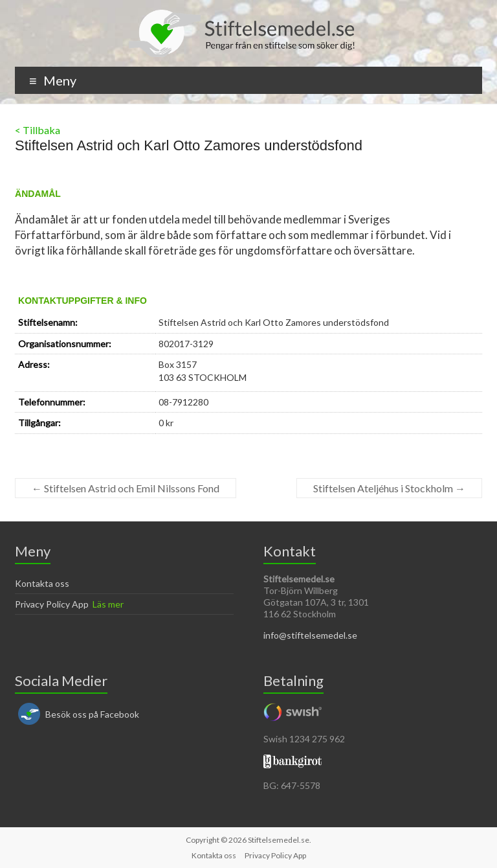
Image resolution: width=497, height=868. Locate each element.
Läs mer (108, 604)
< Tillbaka (38, 130)
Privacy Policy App (52, 604)
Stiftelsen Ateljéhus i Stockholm (389, 488)
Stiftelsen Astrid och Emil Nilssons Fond (126, 488)
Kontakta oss (42, 583)
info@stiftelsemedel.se (310, 635)
